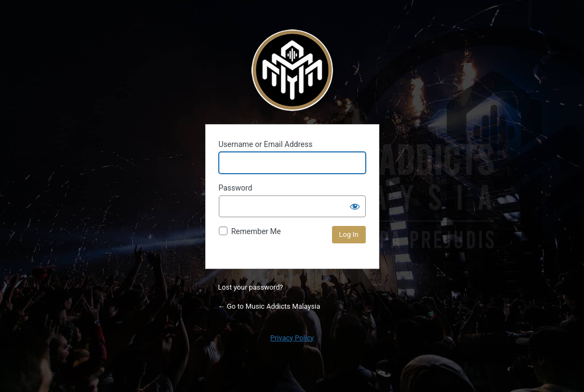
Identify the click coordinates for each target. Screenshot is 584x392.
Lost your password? (251, 287)
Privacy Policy (292, 338)
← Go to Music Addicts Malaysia (269, 306)
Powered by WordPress (292, 70)
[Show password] (355, 206)
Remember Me (256, 231)
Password (236, 188)
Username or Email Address (266, 144)
